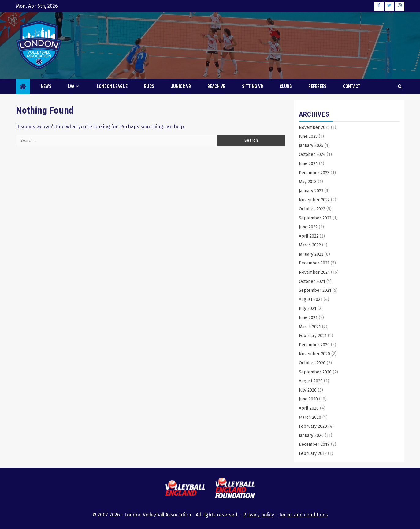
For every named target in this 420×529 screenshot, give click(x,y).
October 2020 (312, 363)
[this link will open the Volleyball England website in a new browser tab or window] (185, 489)
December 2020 (314, 345)
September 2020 (315, 372)
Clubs (286, 86)
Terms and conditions (303, 515)
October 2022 (312, 209)
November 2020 (314, 354)
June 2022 (308, 227)
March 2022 (310, 245)
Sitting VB (253, 86)
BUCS (149, 86)
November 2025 (314, 128)
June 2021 (308, 318)
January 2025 (311, 146)
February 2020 (313, 426)
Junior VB (181, 86)
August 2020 (311, 381)
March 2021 (310, 327)
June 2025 (308, 136)
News (46, 86)
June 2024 (308, 164)
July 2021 (308, 308)
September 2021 (315, 290)
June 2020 (308, 399)
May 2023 (308, 182)
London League (112, 86)
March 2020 (310, 417)
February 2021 (313, 336)
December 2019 (314, 444)
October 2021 (312, 281)
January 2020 (311, 435)
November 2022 (314, 200)
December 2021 (314, 263)
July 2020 (308, 390)
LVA (71, 86)
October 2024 (312, 154)
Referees (317, 86)
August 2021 (311, 300)
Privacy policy (259, 515)
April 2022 (309, 236)
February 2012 (313, 454)
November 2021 (314, 272)
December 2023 (314, 173)
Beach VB (216, 86)
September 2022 (315, 218)
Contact (352, 86)
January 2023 (311, 191)
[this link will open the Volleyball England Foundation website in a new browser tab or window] (235, 489)
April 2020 (309, 408)
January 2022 (311, 254)
